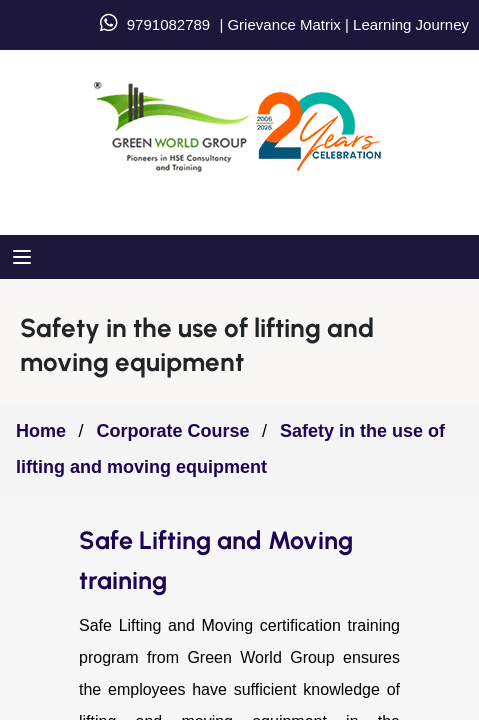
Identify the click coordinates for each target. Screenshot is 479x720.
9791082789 (168, 24)
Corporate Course (172, 431)
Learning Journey (409, 24)
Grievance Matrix (283, 24)
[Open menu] (24, 257)
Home (41, 431)
